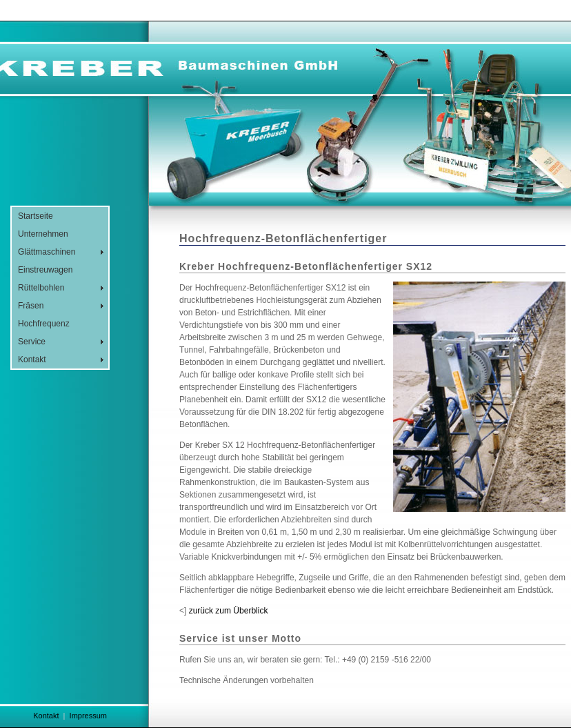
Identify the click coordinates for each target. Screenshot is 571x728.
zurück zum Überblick (229, 611)
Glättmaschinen (47, 252)
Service (32, 342)
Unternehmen (43, 234)
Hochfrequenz (44, 324)
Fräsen (31, 306)
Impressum (88, 716)
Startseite (36, 216)
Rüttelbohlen (41, 288)
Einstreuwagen (45, 270)
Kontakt (32, 360)
